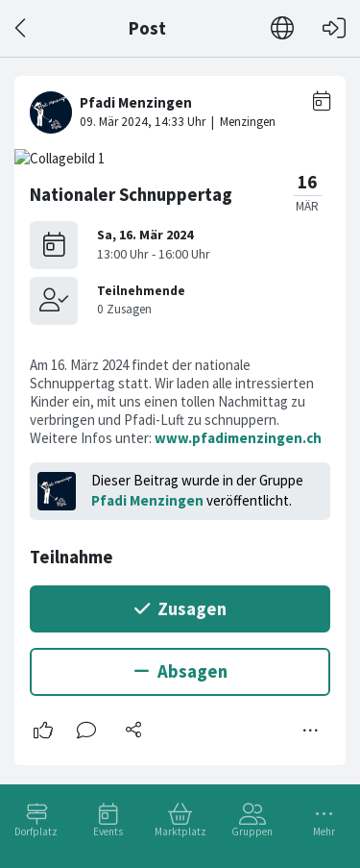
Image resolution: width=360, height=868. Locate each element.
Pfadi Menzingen (147, 500)
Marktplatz (180, 831)
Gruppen (252, 831)
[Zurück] (22, 28)
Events (108, 831)
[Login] (334, 28)
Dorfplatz (36, 831)
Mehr (324, 831)
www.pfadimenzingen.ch (238, 438)
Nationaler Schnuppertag (131, 195)
